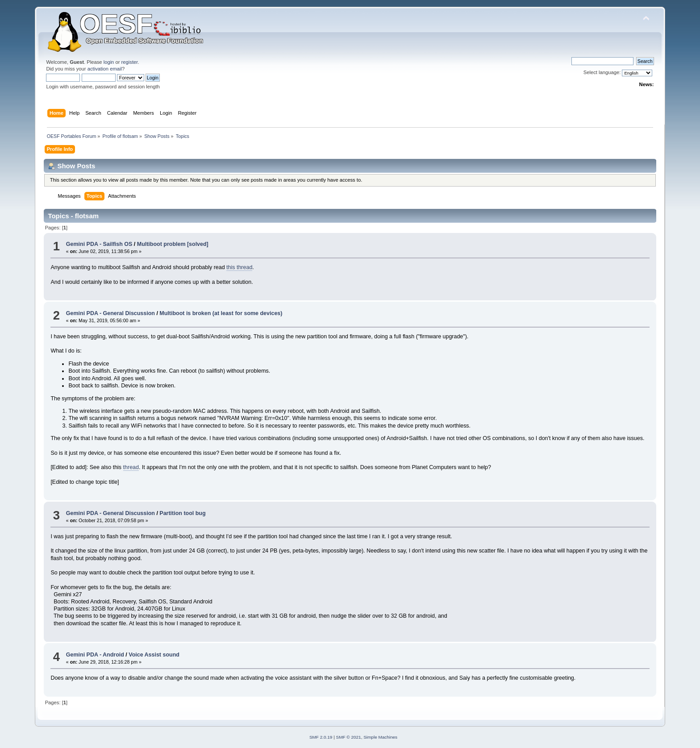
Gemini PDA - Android (95, 655)
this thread (239, 267)
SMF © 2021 (349, 737)
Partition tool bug (182, 513)
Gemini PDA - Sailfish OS (99, 244)
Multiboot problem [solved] (173, 244)
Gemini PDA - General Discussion (110, 313)
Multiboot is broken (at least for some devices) (221, 313)
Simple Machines (380, 737)
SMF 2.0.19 (321, 737)
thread (131, 467)
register (130, 62)
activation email (105, 69)
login (109, 62)
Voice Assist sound (154, 655)
